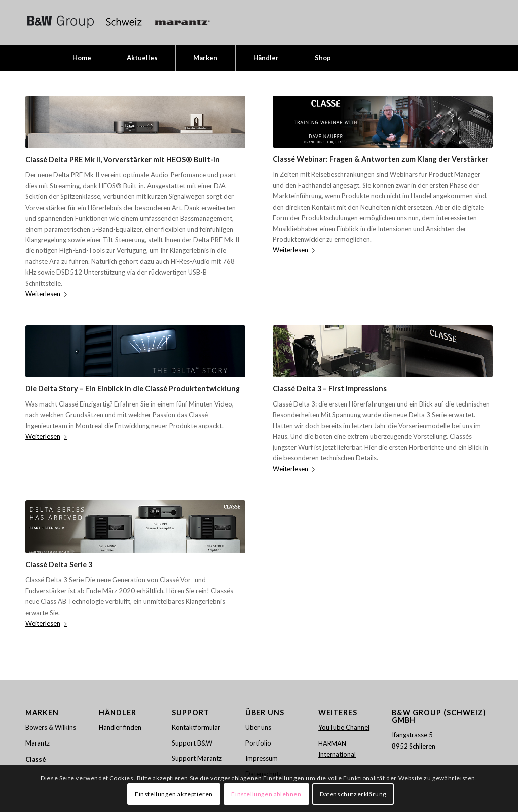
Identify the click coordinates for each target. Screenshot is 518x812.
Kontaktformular (196, 727)
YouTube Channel (344, 727)
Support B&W (192, 743)
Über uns (258, 727)
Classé (36, 759)
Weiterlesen (48, 294)
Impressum (262, 758)
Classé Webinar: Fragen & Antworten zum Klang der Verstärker (381, 159)
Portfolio (258, 743)
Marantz (38, 743)
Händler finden (120, 727)
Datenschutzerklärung (353, 794)
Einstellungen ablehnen (266, 794)
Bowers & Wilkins (51, 727)
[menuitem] (82, 58)
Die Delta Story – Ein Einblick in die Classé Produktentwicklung (132, 389)
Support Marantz (197, 758)
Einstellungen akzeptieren (174, 794)
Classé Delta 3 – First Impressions (330, 389)
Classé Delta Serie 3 (59, 564)
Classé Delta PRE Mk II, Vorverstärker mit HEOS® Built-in (123, 159)
